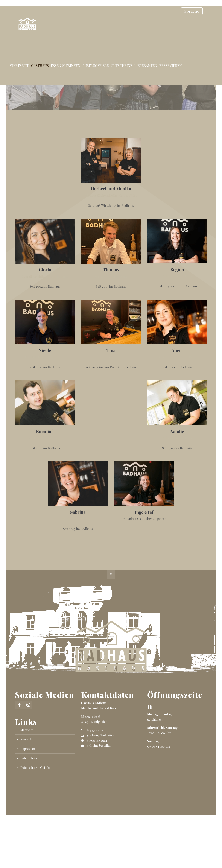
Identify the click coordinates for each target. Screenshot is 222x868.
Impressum (28, 749)
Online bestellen (100, 746)
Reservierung (98, 740)
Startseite (27, 730)
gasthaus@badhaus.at (101, 735)
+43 (95, 730)
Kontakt (26, 739)
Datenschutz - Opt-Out (36, 768)
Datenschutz (29, 758)
